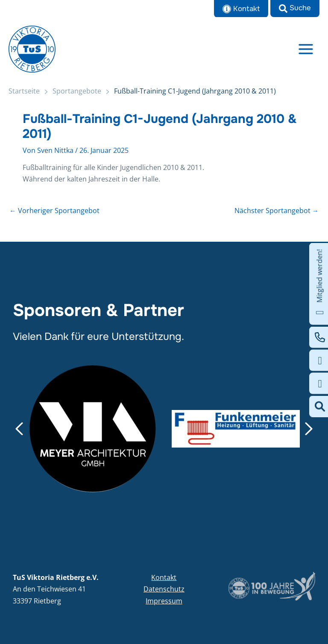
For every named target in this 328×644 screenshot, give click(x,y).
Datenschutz (164, 589)
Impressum (164, 601)
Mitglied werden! (320, 284)
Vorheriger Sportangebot (54, 211)
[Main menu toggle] (306, 49)
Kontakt (164, 577)
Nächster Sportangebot (277, 211)
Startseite (24, 91)
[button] (295, 9)
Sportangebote (77, 91)
